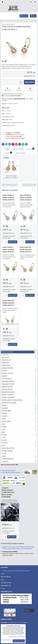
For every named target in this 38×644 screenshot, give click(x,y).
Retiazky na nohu (7, 373)
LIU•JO (19, 446)
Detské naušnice (19, 352)
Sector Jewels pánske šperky (12, 400)
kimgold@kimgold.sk (7, 592)
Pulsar (4, 454)
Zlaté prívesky (19, 379)
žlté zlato (19, 355)
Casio (3, 424)
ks (5, 242)
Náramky (19, 376)
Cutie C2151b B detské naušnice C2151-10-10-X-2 (26, 197)
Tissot (19, 419)
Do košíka (29, 82)
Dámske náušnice (19, 368)
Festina (19, 435)
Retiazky (19, 371)
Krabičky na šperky (8, 397)
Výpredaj (19, 462)
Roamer (19, 427)
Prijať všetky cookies (19, 641)
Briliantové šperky (19, 392)
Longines (19, 408)
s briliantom (6, 365)
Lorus (19, 456)
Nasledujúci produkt (29, 185)
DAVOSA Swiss (19, 422)
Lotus (4, 438)
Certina (19, 414)
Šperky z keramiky (19, 395)
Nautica (4, 440)
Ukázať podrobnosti (6, 640)
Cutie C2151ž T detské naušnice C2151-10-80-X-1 (8, 249)
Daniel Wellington (8, 448)
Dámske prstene (19, 387)
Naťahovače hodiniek (9, 403)
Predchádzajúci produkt (10, 185)
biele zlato (19, 357)
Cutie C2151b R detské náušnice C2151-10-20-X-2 (8, 197)
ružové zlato (6, 360)
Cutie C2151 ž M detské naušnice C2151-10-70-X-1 (8, 303)
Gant (19, 430)
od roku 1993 (15, 11)
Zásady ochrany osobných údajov (17, 636)
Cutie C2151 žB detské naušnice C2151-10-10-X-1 (26, 249)
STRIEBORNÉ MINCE (8, 459)
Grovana (19, 443)
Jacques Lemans (19, 451)
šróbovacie (6, 363)
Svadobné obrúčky (19, 381)
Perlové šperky (19, 389)
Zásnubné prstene (19, 384)
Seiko (3, 432)
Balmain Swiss (19, 411)
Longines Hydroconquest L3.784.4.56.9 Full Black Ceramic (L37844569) (8, 492)
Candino (4, 416)
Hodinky (19, 406)
